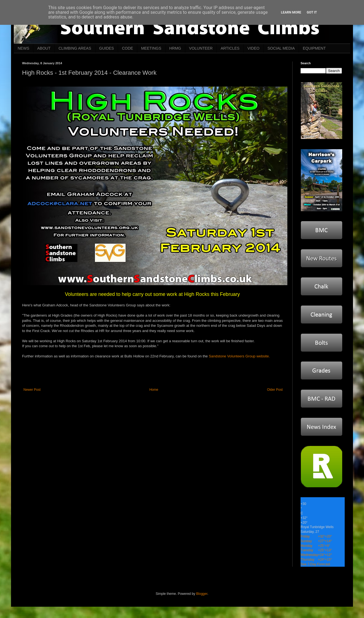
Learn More (291, 12)
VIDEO (253, 48)
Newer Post (32, 390)
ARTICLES (230, 48)
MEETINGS (151, 48)
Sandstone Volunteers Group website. (239, 356)
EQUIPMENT (314, 48)
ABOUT (44, 48)
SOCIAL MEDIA (281, 48)
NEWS (23, 48)
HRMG (175, 48)
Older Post (275, 390)
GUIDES (107, 48)
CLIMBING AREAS (75, 48)
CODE (127, 48)
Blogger (202, 594)
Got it (312, 12)
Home (154, 390)
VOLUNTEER (201, 48)
